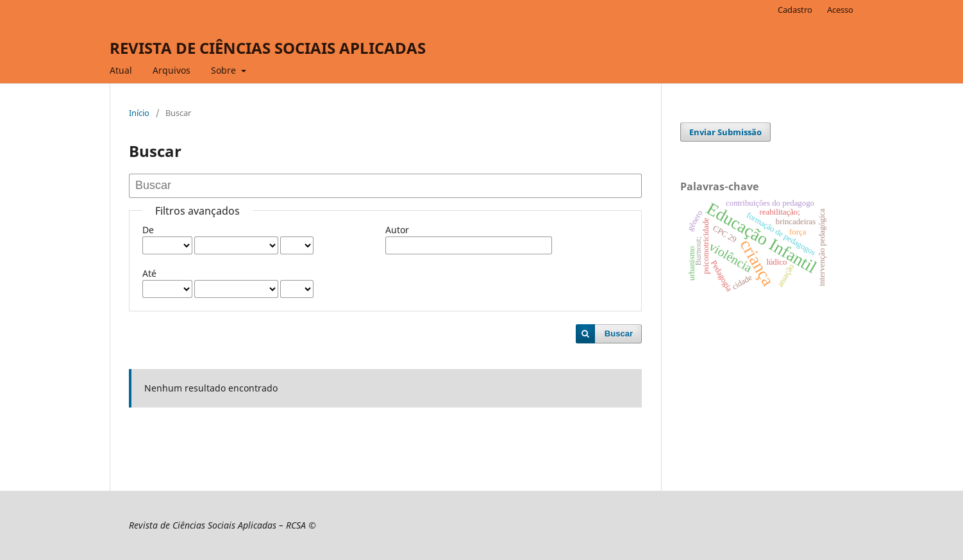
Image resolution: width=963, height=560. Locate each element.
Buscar (619, 334)
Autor (397, 230)
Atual (121, 70)
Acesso (840, 10)
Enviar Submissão (725, 132)
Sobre (225, 70)
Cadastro (795, 10)
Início (139, 113)
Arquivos (172, 70)
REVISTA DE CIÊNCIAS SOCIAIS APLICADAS (268, 48)
